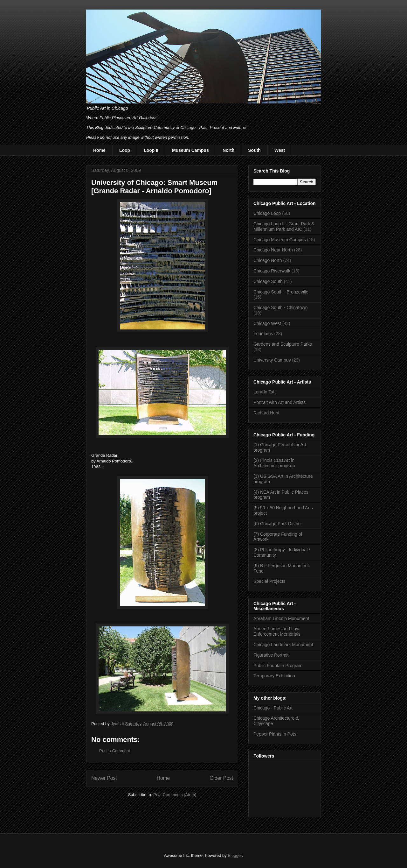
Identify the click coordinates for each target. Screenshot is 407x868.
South (254, 150)
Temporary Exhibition (274, 676)
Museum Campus (190, 150)
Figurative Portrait (271, 655)
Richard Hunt (266, 413)
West (280, 150)
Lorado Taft (265, 392)
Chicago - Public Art (273, 708)
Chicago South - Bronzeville (281, 292)
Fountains (263, 334)
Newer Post (104, 778)
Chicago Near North (273, 250)
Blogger (235, 855)
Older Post (221, 778)
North (228, 150)
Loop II (151, 150)
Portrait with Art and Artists (279, 402)
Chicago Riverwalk (272, 271)
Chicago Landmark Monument (283, 645)
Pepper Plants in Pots (275, 734)
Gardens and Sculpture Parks (283, 344)
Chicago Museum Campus (280, 240)
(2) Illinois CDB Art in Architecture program (274, 463)
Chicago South (268, 281)
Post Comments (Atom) (175, 795)
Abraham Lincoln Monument (281, 618)
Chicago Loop (267, 213)
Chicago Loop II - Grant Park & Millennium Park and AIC (284, 226)
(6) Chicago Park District (278, 524)
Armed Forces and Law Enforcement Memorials (277, 631)
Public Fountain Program (278, 666)
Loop (125, 150)
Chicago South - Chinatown (280, 307)
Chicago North (268, 260)
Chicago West (267, 323)
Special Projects (269, 581)
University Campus (272, 360)
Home (99, 150)
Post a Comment (115, 751)
